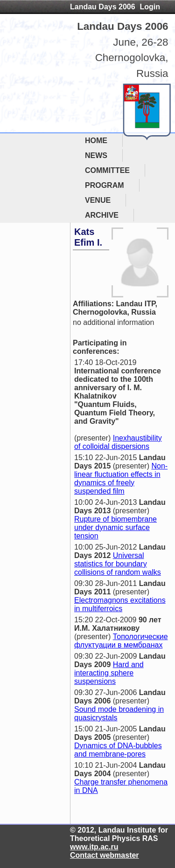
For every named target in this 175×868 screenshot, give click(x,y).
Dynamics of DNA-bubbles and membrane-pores (118, 750)
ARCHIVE (102, 215)
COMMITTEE (107, 170)
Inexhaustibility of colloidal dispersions (118, 442)
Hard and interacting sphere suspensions (109, 673)
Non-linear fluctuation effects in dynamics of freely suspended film (121, 479)
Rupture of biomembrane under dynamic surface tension (115, 527)
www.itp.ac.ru (94, 847)
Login (150, 7)
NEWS (96, 155)
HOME (96, 141)
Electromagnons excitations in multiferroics (120, 604)
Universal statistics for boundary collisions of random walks (118, 564)
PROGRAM (105, 185)
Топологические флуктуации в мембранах (121, 641)
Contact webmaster (105, 855)
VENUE (98, 200)
